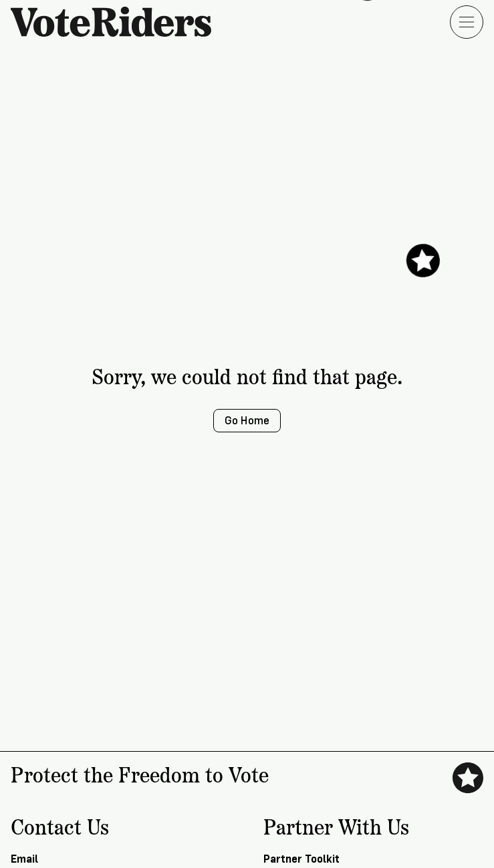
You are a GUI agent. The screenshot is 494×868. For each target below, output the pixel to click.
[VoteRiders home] (118, 22)
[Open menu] (467, 22)
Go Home (247, 421)
